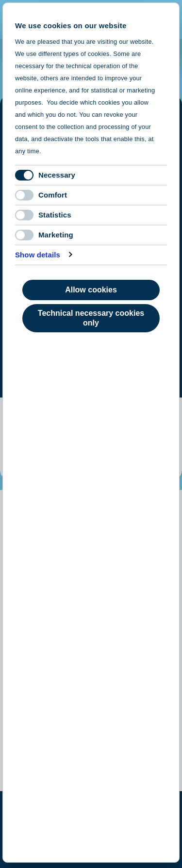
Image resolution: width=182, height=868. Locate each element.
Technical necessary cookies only (91, 318)
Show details (38, 255)
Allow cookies (91, 290)
